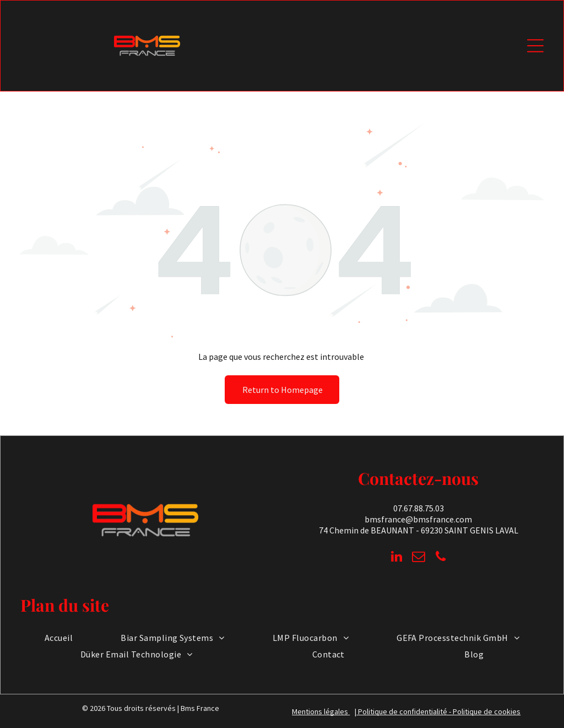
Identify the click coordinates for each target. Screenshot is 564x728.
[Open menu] (535, 46)
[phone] (440, 558)
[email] (418, 558)
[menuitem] (59, 638)
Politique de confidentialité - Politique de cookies (439, 711)
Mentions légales (320, 711)
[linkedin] (396, 558)
